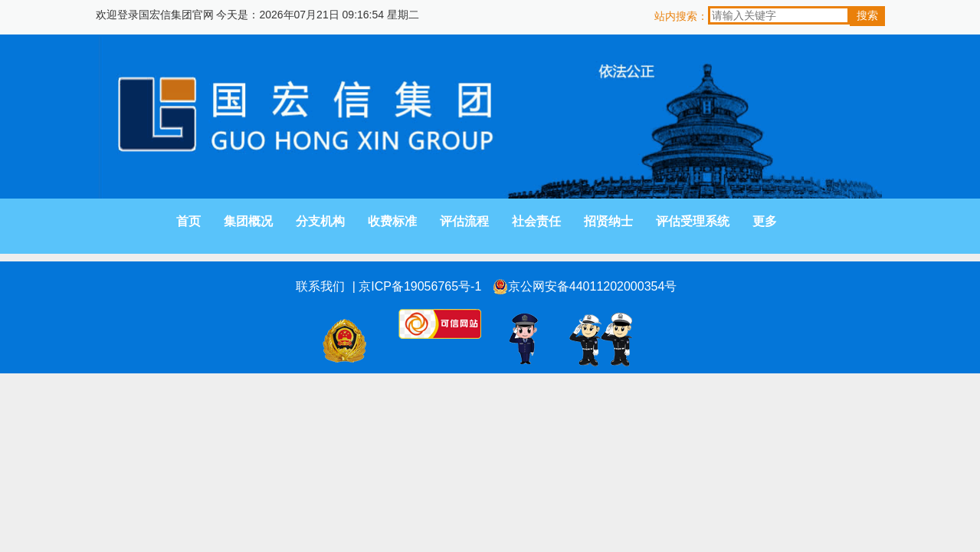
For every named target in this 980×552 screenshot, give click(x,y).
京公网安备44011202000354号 (585, 287)
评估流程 (464, 221)
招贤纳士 (608, 221)
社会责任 (536, 221)
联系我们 (320, 286)
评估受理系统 (693, 221)
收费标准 (392, 221)
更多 (765, 221)
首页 (188, 221)
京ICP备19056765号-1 (420, 286)
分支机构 (320, 221)
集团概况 (248, 221)
